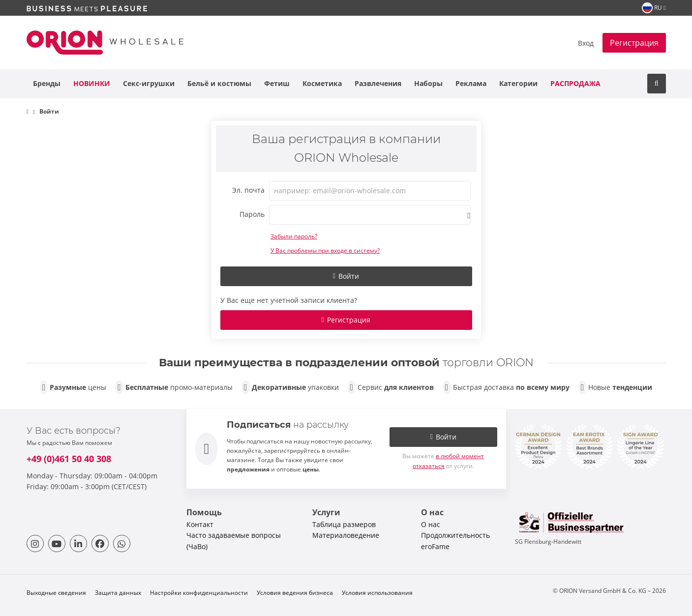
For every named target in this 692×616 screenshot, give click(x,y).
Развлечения (378, 83)
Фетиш (277, 83)
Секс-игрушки (149, 83)
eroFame (435, 546)
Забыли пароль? (294, 236)
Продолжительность (455, 535)
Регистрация (634, 43)
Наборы (428, 83)
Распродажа (575, 83)
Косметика (322, 83)
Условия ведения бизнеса (295, 593)
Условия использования (377, 593)
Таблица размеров (344, 524)
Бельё (219, 83)
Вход (586, 43)
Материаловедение (346, 535)
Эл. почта (248, 190)
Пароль (252, 214)
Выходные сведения (56, 593)
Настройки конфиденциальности (199, 593)
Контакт (200, 524)
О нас (431, 524)
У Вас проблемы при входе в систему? (325, 250)
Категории (518, 83)
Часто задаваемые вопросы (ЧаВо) (234, 541)
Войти (346, 276)
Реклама (471, 83)
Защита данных (118, 593)
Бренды (47, 83)
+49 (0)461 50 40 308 (69, 459)
